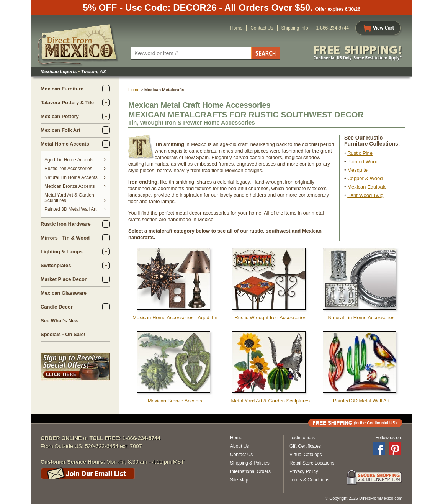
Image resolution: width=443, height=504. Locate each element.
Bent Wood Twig (365, 195)
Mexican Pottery (60, 116)
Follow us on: (389, 438)
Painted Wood (363, 162)
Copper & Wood (365, 178)
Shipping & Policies (250, 463)
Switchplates (56, 265)
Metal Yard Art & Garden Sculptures (271, 401)
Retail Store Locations (312, 463)
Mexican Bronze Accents (69, 186)
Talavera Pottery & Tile (67, 103)
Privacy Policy (304, 471)
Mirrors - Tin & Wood (65, 238)
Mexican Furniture (62, 89)
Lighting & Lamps (62, 252)
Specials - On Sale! (63, 334)
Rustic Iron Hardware (66, 224)
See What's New (60, 321)
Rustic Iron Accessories (68, 169)
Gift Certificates (305, 446)
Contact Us (262, 28)
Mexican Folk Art (60, 130)
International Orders (250, 471)
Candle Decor (57, 307)
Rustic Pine (360, 153)
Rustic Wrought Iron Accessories (270, 318)
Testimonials (302, 438)
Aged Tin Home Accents (69, 160)
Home (236, 28)
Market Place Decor (64, 279)
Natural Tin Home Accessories (361, 318)
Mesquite (357, 170)
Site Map (239, 480)
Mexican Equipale (367, 187)
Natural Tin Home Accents (71, 177)
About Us (239, 446)
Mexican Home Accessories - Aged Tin (175, 318)
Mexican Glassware (64, 293)
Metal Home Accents (65, 144)
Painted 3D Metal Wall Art (70, 209)
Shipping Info (295, 28)
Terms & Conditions (309, 480)
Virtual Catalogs (306, 455)
